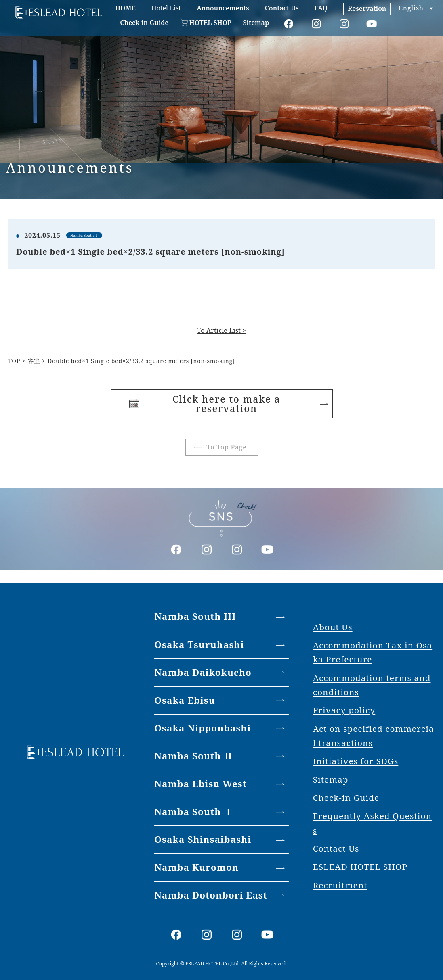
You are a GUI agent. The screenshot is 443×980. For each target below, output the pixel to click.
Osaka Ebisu (185, 700)
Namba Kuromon (196, 867)
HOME (125, 8)
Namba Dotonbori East (211, 895)
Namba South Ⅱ (194, 756)
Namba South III (195, 616)
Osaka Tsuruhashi (199, 645)
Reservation (367, 8)
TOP (14, 361)
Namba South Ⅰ (194, 812)
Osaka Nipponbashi (203, 728)
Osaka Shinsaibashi (203, 839)
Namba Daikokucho (203, 672)
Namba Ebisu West (201, 784)
